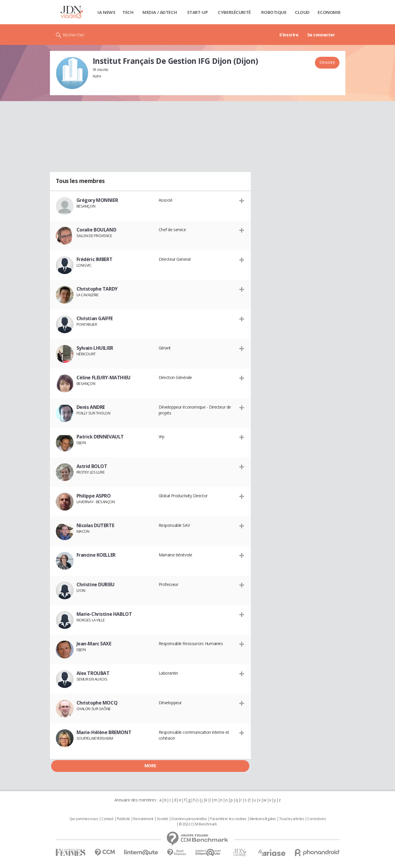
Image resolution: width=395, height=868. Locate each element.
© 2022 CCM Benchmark (198, 824)
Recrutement (143, 819)
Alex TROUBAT (93, 673)
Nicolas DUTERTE (95, 525)
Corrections (316, 819)
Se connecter (321, 35)
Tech (128, 12)
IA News (106, 12)
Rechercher (74, 35)
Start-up (197, 12)
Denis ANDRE (91, 407)
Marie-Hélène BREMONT (104, 732)
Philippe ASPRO (94, 496)
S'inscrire (289, 35)
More (150, 766)
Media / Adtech (160, 12)
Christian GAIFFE (95, 318)
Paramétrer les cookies (228, 819)
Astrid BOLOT (92, 466)
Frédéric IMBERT (95, 259)
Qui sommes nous (84, 819)
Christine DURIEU (96, 584)
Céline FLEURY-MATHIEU (104, 378)
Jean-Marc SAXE (94, 644)
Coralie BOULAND (96, 230)
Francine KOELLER (96, 555)
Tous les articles (292, 819)
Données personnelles (189, 819)
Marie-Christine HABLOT (104, 614)
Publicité (123, 819)
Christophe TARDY (97, 289)
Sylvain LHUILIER (95, 348)
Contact (107, 819)
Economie (329, 12)
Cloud (302, 12)
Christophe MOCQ (97, 703)
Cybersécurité (234, 12)
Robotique (274, 12)
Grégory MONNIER (97, 200)
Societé (162, 819)
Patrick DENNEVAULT (100, 437)
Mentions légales (263, 819)
